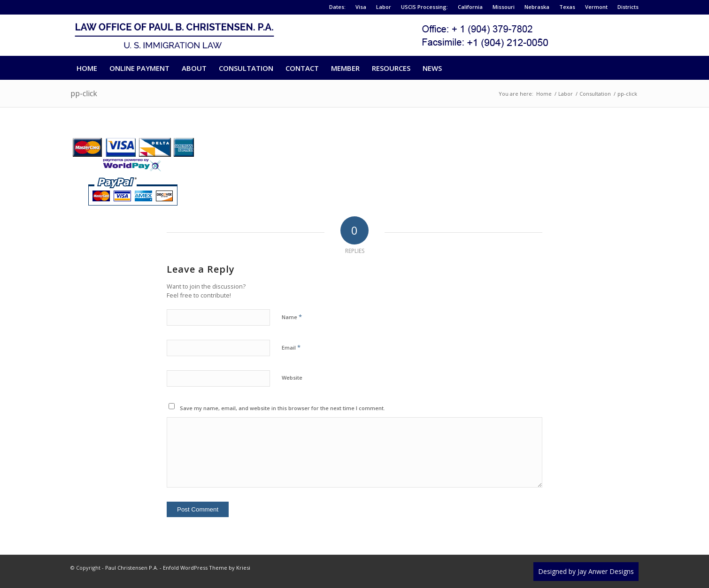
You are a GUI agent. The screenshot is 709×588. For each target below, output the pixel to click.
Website (292, 378)
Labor (384, 7)
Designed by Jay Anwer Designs (586, 571)
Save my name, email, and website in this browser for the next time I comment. (282, 408)
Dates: (337, 7)
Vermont (596, 7)
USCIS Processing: (424, 7)
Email (291, 347)
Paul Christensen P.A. (132, 568)
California (470, 7)
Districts (628, 7)
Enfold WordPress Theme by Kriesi (207, 568)
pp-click (84, 93)
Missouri (504, 7)
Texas (567, 7)
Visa (361, 7)
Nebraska (537, 7)
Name (292, 317)
